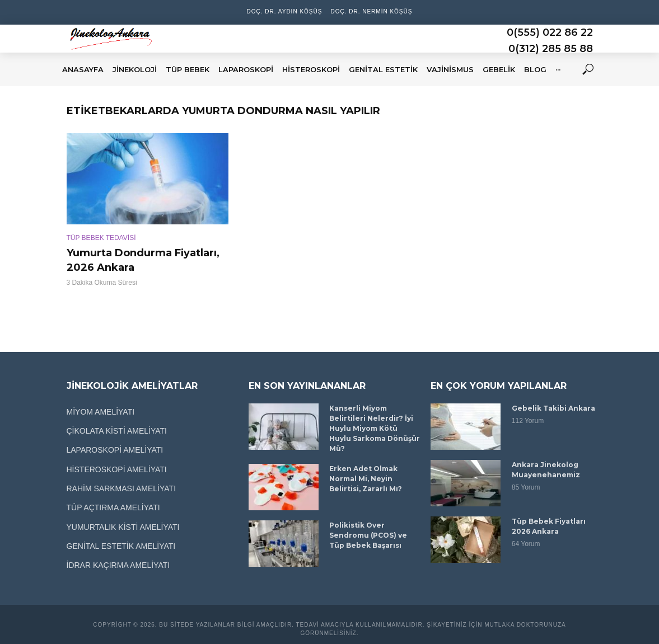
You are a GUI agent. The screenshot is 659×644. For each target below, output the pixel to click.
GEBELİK (499, 69)
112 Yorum (528, 421)
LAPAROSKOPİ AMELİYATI (115, 450)
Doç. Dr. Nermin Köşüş (371, 11)
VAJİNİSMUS (450, 69)
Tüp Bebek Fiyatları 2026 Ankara (549, 526)
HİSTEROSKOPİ (311, 69)
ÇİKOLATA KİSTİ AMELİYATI (117, 431)
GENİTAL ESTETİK (383, 69)
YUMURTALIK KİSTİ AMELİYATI (123, 527)
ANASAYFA (83, 69)
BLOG (535, 69)
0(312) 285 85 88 (551, 49)
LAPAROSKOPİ (246, 69)
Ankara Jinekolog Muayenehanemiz (546, 470)
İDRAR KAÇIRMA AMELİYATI (118, 565)
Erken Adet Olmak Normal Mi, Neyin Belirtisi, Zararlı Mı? (366, 479)
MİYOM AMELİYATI (101, 412)
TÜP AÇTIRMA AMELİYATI (113, 507)
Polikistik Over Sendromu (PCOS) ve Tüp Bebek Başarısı (368, 535)
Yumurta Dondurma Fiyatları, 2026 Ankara (143, 260)
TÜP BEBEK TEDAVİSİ (101, 238)
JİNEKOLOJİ (135, 69)
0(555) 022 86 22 (550, 32)
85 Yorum (526, 487)
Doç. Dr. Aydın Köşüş (285, 11)
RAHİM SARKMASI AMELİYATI (121, 488)
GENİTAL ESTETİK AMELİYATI (121, 546)
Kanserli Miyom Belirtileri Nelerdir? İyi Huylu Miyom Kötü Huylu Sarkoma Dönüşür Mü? (375, 428)
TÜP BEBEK (188, 69)
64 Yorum (526, 544)
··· (558, 69)
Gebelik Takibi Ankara (553, 408)
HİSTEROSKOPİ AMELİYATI (117, 469)
